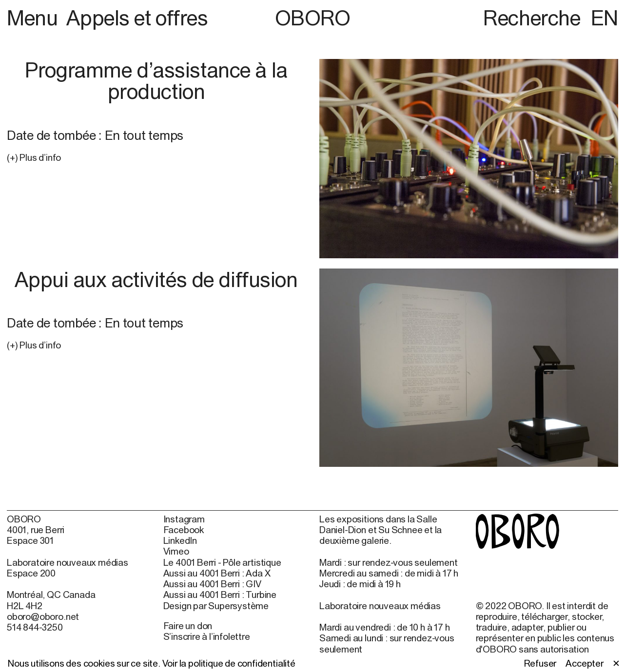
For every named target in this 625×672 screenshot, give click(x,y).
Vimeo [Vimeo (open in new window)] (176, 551)
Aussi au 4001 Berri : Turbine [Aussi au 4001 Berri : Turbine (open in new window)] (220, 595)
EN (605, 18)
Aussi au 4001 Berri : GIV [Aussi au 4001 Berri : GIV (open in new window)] (212, 584)
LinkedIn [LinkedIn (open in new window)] (180, 540)
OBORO (313, 18)
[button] (156, 157)
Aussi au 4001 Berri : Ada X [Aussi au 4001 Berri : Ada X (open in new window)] (217, 573)
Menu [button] (35, 18)
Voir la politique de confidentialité (229, 663)
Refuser (540, 663)
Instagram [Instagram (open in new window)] (184, 519)
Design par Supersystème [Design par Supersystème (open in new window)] (216, 606)
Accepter (584, 663)
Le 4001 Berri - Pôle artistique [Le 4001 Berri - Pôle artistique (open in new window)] (222, 562)
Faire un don (188, 626)
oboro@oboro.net (43, 616)
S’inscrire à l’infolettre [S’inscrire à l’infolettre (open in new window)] (207, 636)
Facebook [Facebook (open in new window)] (184, 530)
